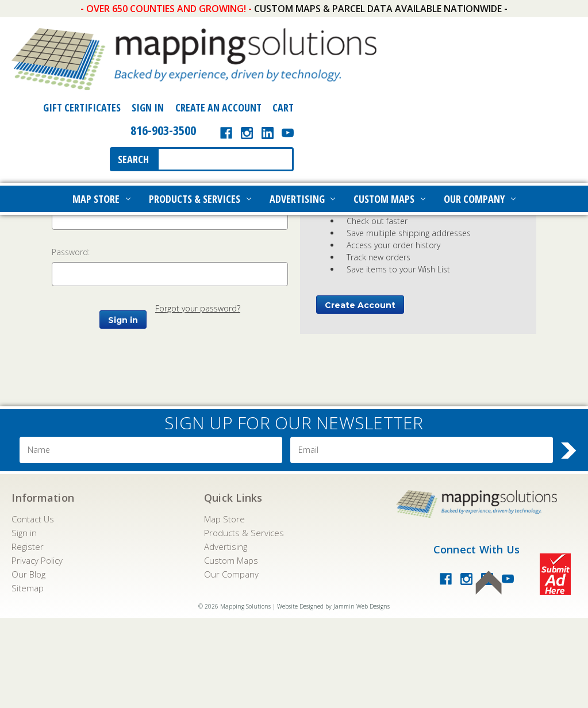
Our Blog (28, 664)
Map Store (101, 122)
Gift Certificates (364, 30)
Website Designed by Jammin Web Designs (333, 697)
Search (416, 82)
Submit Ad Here (555, 664)
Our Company (480, 122)
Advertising (303, 122)
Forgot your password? (198, 399)
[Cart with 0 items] (560, 30)
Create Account (360, 396)
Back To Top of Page (489, 673)
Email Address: (79, 286)
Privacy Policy (37, 651)
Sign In (430, 30)
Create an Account (501, 30)
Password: (71, 343)
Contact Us (33, 609)
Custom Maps (389, 122)
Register (28, 637)
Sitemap (28, 678)
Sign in (24, 623)
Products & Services (200, 122)
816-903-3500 (445, 53)
